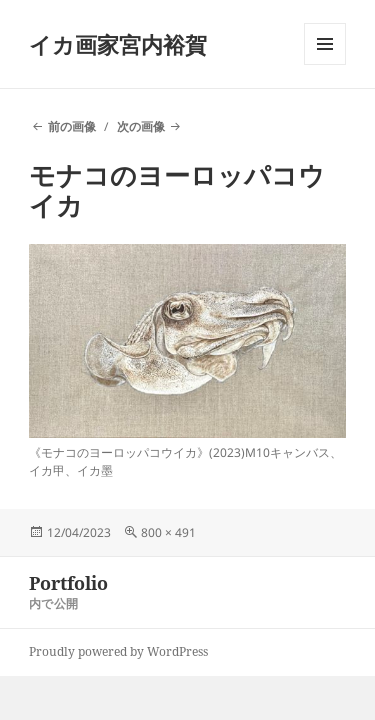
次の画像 (141, 126)
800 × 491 (168, 532)
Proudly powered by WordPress (118, 651)
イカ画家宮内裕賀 (118, 44)
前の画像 (72, 126)
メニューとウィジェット (325, 64)
